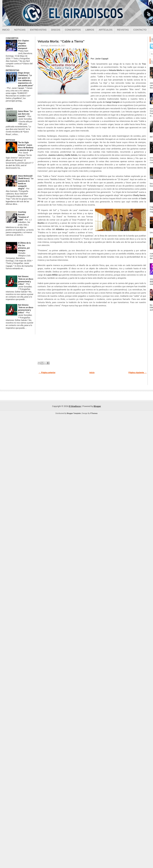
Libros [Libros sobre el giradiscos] (90, 30)
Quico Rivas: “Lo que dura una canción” (25, 114)
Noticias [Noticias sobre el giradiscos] (20, 30)
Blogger (97, 406)
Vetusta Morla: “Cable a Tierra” (61, 41)
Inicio (6, 30)
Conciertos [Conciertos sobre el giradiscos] (73, 30)
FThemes (94, 413)
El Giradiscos (75, 406)
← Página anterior (47, 373)
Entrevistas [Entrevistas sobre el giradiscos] (38, 30)
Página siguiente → (138, 373)
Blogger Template (74, 413)
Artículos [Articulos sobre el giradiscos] (106, 30)
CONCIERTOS (12, 38)
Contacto (140, 30)
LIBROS (9, 109)
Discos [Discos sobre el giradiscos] (56, 30)
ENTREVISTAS (12, 70)
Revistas (123, 30)
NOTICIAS (10, 140)
